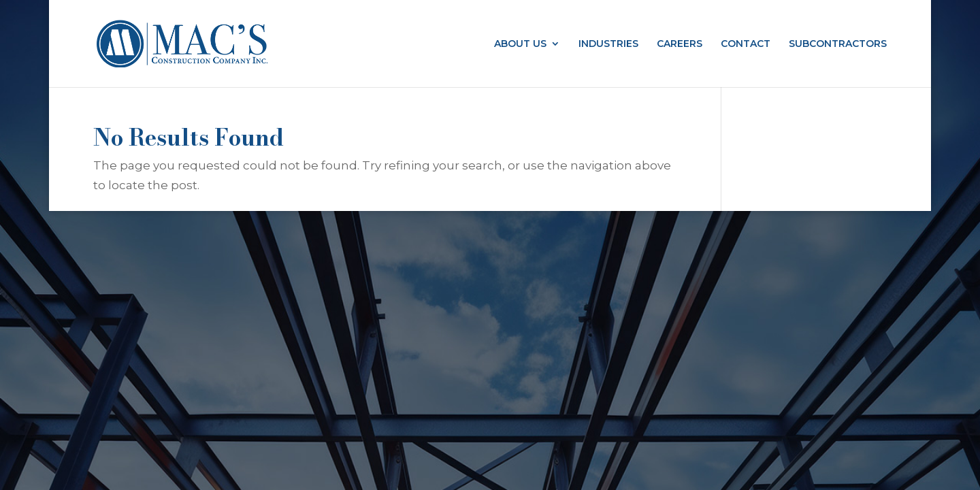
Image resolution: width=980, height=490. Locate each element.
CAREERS (680, 44)
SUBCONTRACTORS (838, 44)
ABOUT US (520, 44)
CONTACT (746, 44)
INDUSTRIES (608, 44)
